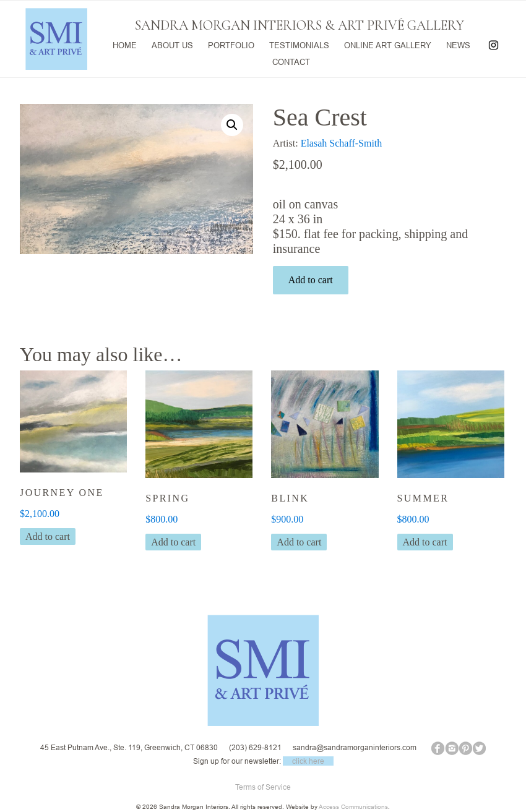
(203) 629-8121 (255, 747)
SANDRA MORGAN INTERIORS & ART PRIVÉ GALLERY (300, 25)
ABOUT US (172, 44)
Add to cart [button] (48, 536)
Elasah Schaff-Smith (342, 143)
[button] (232, 125)
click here (308, 761)
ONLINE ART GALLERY (387, 44)
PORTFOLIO (231, 44)
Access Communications (353, 807)
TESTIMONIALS (299, 44)
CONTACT (291, 60)
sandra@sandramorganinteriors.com (355, 747)
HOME (124, 44)
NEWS (458, 44)
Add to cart (311, 280)
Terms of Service (263, 787)
